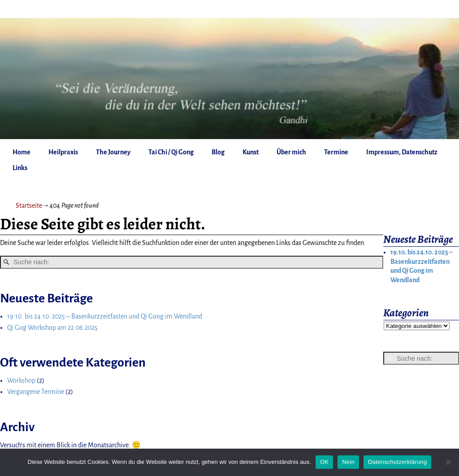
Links (20, 168)
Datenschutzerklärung (397, 462)
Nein (348, 462)
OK (324, 462)
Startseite (29, 205)
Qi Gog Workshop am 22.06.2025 (52, 328)
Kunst (251, 152)
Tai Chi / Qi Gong (171, 152)
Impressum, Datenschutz (402, 152)
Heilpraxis (63, 152)
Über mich (291, 152)
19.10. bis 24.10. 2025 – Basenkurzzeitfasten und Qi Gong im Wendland (105, 316)
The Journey (113, 152)
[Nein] (448, 462)
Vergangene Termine (36, 392)
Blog (218, 152)
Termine (336, 152)
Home (22, 152)
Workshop (21, 380)
